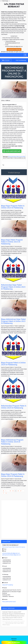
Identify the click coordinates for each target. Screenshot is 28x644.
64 (13, 491)
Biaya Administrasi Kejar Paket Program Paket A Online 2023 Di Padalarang (13, 321)
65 (16, 491)
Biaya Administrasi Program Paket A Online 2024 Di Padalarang (12, 442)
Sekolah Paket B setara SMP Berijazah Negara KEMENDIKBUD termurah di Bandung (14, 614)
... (8, 491)
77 (4, 493)
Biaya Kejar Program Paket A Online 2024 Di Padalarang (13, 475)
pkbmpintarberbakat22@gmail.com (11, 555)
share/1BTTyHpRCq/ (8, 585)
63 (10, 491)
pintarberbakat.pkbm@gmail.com (11, 553)
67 (21, 491)
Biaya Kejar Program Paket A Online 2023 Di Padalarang (13, 207)
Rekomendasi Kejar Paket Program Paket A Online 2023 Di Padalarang (13, 287)
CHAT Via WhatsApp (21, 60)
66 (18, 491)
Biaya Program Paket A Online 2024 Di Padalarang (13, 364)
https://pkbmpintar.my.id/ (9, 602)
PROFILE (14, 640)
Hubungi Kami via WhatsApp (14, 49)
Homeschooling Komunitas (17, 619)
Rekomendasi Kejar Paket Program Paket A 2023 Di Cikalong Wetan (13, 618)
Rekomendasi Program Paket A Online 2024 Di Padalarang (14, 407)
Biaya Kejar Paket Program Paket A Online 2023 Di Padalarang (12, 242)
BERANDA (14, 639)
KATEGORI (6, 60)
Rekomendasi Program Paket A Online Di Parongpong (14, 547)
